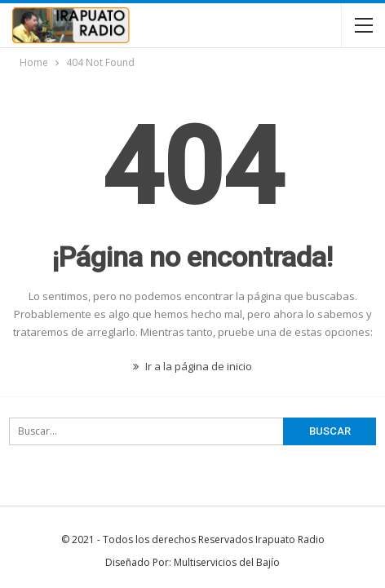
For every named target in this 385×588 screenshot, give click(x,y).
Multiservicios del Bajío (227, 562)
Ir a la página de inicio (192, 366)
